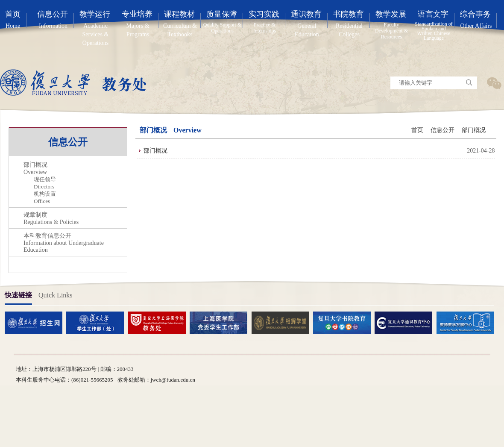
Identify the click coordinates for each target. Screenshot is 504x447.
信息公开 (442, 130)
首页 (417, 130)
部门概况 (474, 130)
